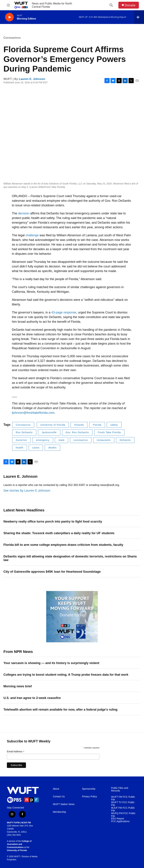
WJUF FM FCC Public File (123, 809)
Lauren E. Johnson (32, 79)
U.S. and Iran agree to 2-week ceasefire (32, 698)
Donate (130, 5)
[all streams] (139, 17)
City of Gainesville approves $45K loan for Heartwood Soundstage (52, 572)
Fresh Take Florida (109, 432)
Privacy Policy (89, 797)
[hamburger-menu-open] (8, 5)
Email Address (16, 752)
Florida (97, 425)
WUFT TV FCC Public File (123, 804)
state (61, 440)
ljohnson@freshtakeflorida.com (33, 413)
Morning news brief (18, 686)
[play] (9, 17)
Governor (21, 440)
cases (36, 448)
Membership (59, 812)
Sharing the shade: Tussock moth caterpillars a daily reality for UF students (59, 533)
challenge (32, 235)
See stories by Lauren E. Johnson (27, 490)
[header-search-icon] (111, 5)
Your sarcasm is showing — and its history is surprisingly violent (51, 663)
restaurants (104, 440)
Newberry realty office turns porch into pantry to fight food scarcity (53, 522)
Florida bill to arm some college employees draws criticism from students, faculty (63, 545)
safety (114, 425)
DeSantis (125, 440)
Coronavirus (12, 38)
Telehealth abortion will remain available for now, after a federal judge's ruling (60, 710)
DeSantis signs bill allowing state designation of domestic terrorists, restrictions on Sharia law (70, 558)
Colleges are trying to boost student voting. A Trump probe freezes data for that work (66, 675)
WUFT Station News (64, 804)
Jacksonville (49, 432)
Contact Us (59, 797)
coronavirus (81, 440)
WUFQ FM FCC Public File (123, 815)
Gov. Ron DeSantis (77, 432)
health (20, 448)
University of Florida (53, 425)
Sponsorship (89, 789)
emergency (43, 440)
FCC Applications (120, 821)
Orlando (79, 425)
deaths (52, 448)
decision (24, 213)
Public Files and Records (120, 789)
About (56, 789)
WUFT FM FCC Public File (123, 798)
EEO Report (117, 819)
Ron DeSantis (24, 432)
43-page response (64, 312)
